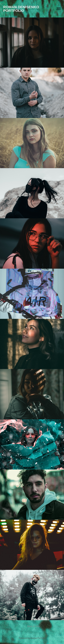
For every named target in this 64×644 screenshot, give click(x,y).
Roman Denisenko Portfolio (22, 9)
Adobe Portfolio (38, 638)
